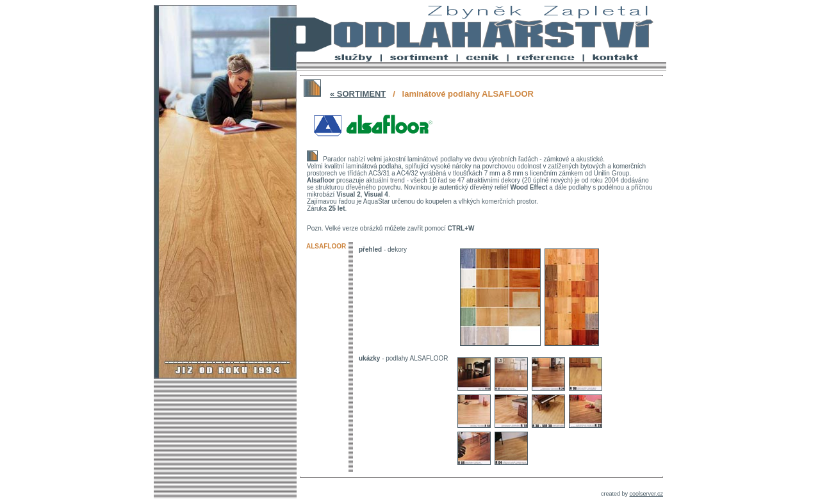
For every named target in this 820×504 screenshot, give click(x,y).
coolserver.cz (646, 494)
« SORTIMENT (358, 94)
